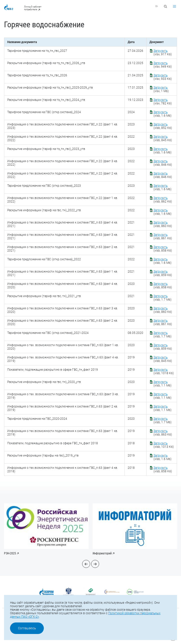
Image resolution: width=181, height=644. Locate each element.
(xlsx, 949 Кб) (163, 65)
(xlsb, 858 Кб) (163, 249)
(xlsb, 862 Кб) (163, 200)
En (157, 6)
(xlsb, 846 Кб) (163, 163)
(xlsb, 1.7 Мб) (162, 298)
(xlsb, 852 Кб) (163, 126)
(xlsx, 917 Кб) (163, 53)
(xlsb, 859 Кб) (163, 273)
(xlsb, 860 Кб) (163, 224)
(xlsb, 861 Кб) (163, 237)
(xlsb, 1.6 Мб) (162, 114)
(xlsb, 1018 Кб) (164, 371)
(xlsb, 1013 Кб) (164, 445)
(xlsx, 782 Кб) (163, 102)
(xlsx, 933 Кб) (163, 77)
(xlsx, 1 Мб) (161, 89)
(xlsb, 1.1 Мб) (162, 384)
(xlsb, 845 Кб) (163, 138)
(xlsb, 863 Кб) (163, 433)
